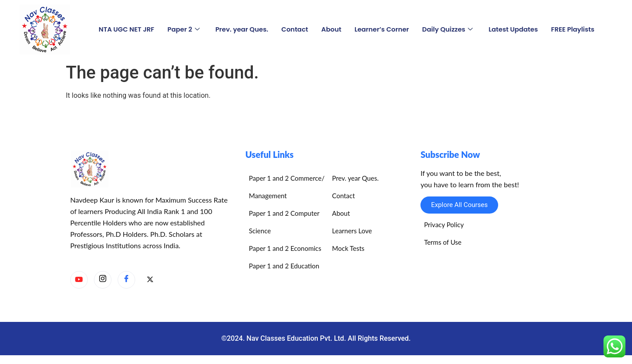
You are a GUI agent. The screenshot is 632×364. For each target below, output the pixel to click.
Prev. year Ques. (241, 29)
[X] (150, 280)
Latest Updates (515, 29)
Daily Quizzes (448, 29)
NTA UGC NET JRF (124, 29)
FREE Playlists (575, 29)
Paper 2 (182, 29)
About (331, 29)
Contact (294, 29)
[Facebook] (126, 280)
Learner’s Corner (382, 29)
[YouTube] (79, 280)
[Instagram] (103, 280)
